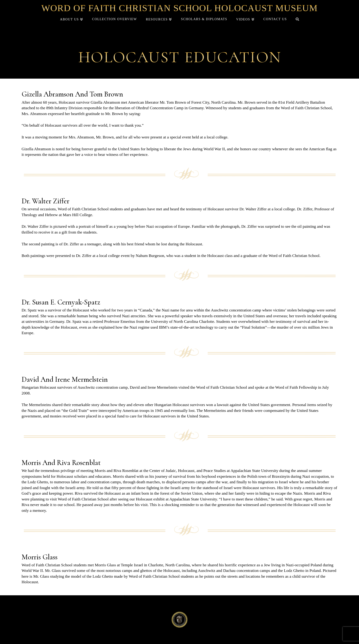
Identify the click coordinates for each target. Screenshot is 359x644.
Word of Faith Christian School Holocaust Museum (179, 8)
